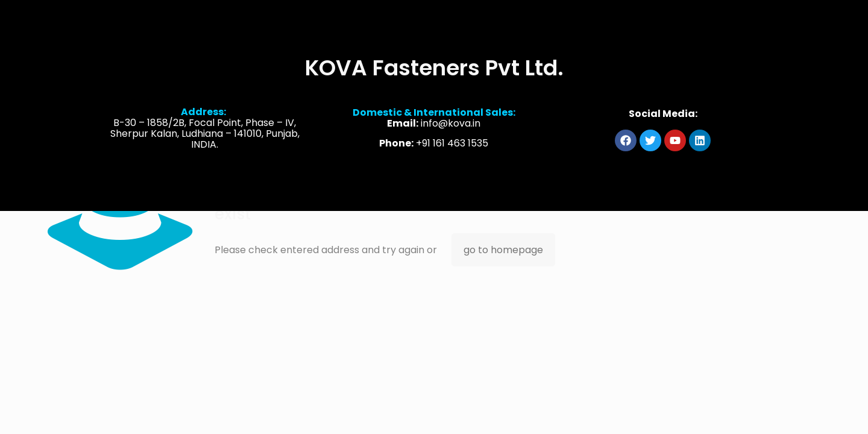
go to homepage (503, 250)
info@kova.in (451, 125)
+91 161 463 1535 (452, 145)
